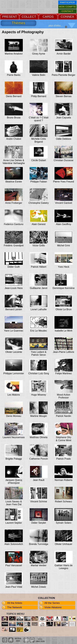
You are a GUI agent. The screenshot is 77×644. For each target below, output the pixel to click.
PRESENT (10, 17)
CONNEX (67, 17)
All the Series (52, 603)
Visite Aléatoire (53, 607)
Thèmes (18, 23)
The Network (14, 607)
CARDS (48, 17)
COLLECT (29, 17)
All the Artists (15, 603)
